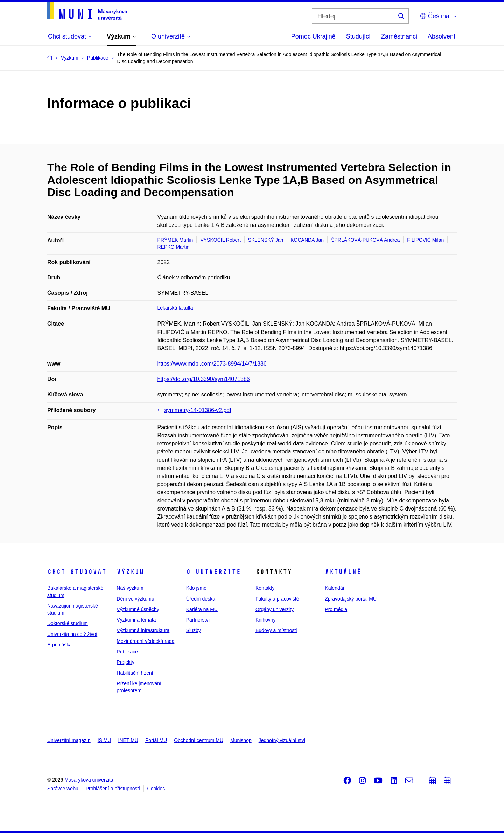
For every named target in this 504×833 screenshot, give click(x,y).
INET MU (128, 740)
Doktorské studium (68, 623)
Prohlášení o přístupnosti (113, 789)
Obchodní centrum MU (199, 740)
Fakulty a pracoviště (277, 599)
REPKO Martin (174, 247)
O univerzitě (213, 572)
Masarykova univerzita (89, 780)
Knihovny (266, 620)
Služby (194, 630)
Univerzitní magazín (69, 740)
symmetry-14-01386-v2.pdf (198, 410)
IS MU (104, 740)
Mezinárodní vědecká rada (145, 641)
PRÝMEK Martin (175, 240)
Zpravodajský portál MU (351, 599)
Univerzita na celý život (72, 634)
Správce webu (63, 789)
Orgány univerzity (275, 609)
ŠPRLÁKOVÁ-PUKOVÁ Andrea (365, 240)
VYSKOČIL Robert (220, 240)
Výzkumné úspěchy (138, 609)
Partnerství (198, 620)
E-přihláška (59, 645)
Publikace (127, 652)
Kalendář (335, 588)
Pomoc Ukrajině (313, 36)
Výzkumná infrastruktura (143, 630)
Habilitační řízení (135, 673)
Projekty (125, 662)
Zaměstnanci (399, 36)
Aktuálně (343, 572)
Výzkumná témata (136, 620)
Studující (358, 36)
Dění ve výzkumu (135, 599)
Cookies (156, 789)
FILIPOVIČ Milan (425, 240)
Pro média (336, 609)
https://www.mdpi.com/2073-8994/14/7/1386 (212, 364)
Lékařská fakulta (175, 308)
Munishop (241, 740)
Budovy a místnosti (276, 630)
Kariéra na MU (202, 609)
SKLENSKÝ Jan (266, 240)
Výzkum (130, 572)
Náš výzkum (130, 588)
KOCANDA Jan (307, 240)
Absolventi (442, 36)
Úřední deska (201, 599)
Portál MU (156, 740)
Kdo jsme (196, 588)
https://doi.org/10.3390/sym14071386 (204, 379)
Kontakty (265, 588)
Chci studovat (77, 572)
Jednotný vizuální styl (282, 740)
